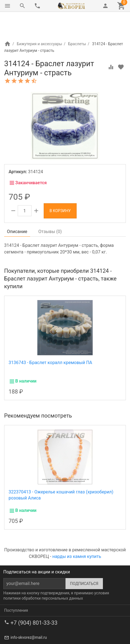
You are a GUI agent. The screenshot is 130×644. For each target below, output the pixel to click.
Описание (17, 208)
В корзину (60, 188)
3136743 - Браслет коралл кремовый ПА (50, 339)
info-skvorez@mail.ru (29, 614)
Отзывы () (50, 208)
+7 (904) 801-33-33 (34, 600)
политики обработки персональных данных (43, 575)
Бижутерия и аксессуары (40, 21)
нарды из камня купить (77, 533)
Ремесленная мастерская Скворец (61, 633)
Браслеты (77, 21)
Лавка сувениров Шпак (25, 639)
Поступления (16, 587)
